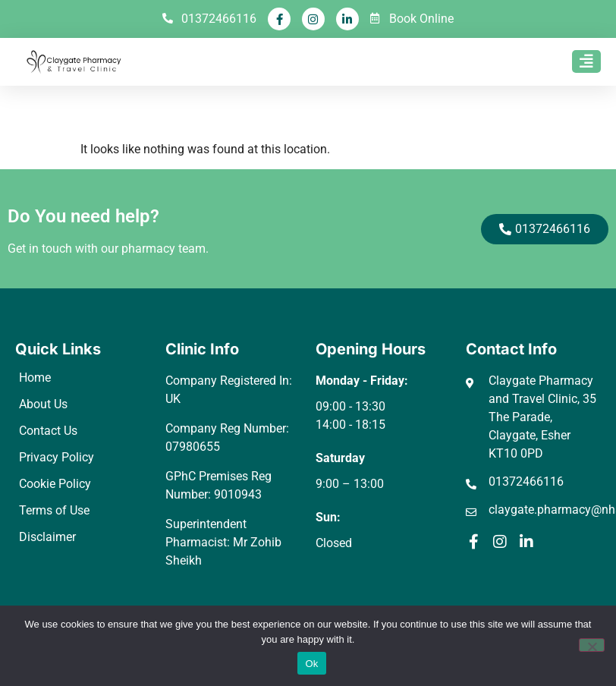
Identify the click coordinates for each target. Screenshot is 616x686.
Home (35, 378)
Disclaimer (47, 537)
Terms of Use (54, 510)
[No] (592, 645)
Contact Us (48, 431)
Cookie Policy (55, 484)
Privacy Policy (57, 457)
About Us (43, 404)
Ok (311, 664)
